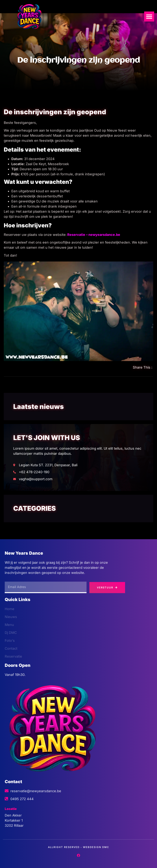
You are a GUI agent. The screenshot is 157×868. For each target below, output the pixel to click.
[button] (149, 16)
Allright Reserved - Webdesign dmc (79, 847)
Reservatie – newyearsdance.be (94, 235)
